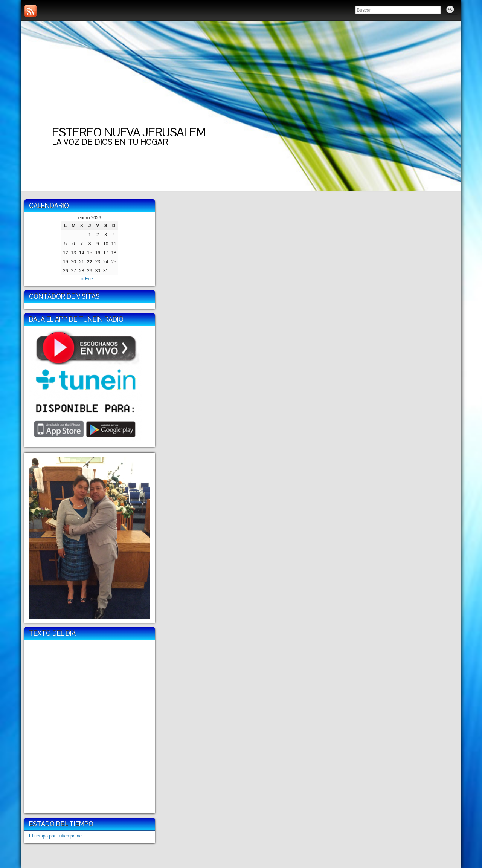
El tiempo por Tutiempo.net (56, 836)
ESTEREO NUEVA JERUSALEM (129, 132)
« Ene (87, 279)
